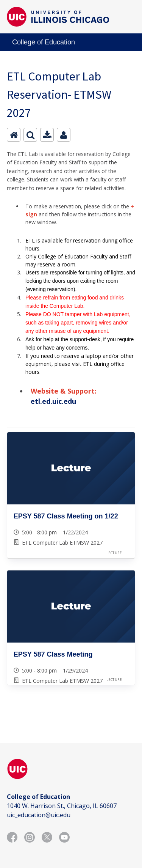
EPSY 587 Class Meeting (53, 654)
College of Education (44, 42)
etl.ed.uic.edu (53, 401)
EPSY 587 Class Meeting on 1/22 (66, 516)
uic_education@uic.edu (39, 815)
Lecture (114, 553)
